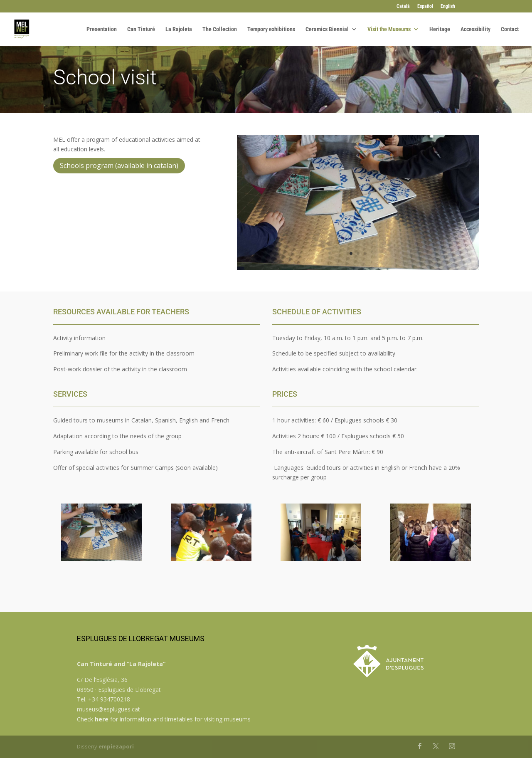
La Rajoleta (179, 29)
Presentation (102, 29)
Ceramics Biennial (327, 29)
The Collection (220, 29)
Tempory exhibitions (271, 29)
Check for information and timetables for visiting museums (164, 719)
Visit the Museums (389, 29)
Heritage (440, 29)
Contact (510, 29)
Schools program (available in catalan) (119, 165)
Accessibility (475, 29)
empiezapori (116, 746)
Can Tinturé (141, 29)
